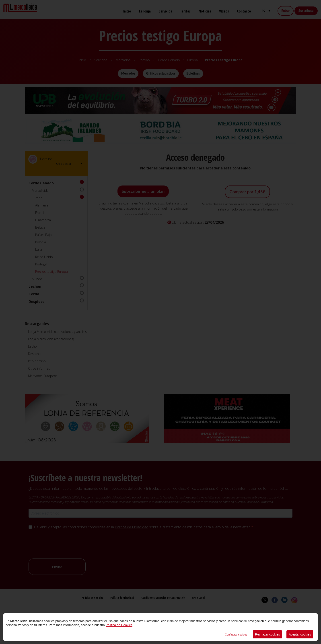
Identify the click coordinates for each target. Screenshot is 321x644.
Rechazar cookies (267, 634)
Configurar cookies (236, 635)
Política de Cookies (119, 625)
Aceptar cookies (300, 634)
